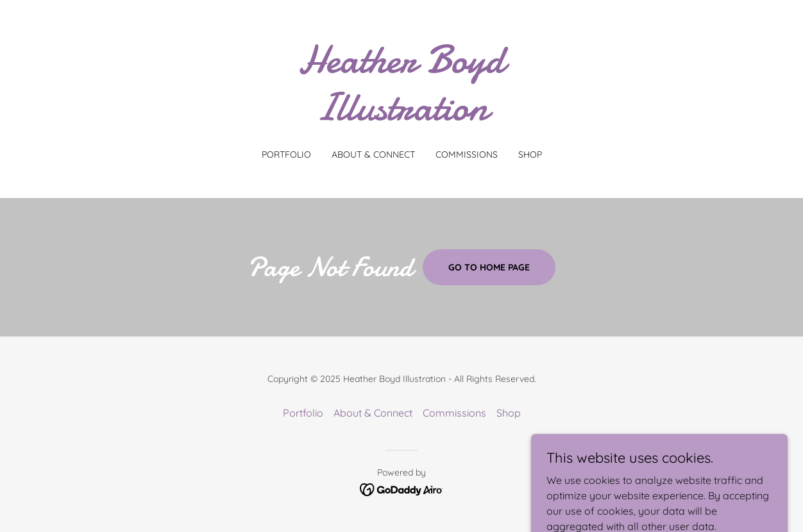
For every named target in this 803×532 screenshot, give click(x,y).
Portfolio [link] (286, 154)
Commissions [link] (467, 154)
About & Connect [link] (373, 154)
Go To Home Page (489, 267)
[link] (401, 116)
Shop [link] (530, 154)
